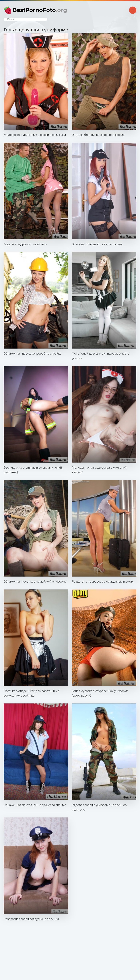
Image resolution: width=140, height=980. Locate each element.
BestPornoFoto (40, 10)
